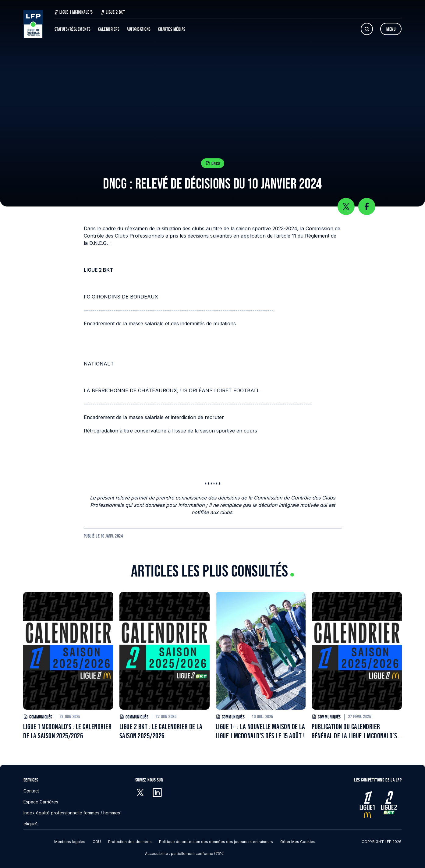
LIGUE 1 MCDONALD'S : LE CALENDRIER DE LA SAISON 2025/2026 (67, 731)
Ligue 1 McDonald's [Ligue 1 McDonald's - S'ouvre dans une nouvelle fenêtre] (74, 12)
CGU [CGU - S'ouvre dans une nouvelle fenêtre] (97, 842)
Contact (31, 791)
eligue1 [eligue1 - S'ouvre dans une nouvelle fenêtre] (30, 824)
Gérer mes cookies (298, 842)
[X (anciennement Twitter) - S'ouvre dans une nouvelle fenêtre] (140, 792)
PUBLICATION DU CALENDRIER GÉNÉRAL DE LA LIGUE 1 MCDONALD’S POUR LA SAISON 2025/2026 (354, 731)
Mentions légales (70, 842)
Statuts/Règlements (73, 29)
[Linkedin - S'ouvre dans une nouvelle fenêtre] (157, 792)
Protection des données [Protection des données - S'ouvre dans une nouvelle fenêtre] (130, 842)
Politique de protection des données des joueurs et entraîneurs (216, 842)
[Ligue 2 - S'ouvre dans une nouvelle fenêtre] (388, 804)
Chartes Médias (172, 29)
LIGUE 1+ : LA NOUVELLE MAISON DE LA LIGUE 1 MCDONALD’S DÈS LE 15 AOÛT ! (260, 731)
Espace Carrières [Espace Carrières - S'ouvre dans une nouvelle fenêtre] (41, 802)
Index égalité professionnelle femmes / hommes (72, 813)
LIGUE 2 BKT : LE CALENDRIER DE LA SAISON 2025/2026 (161, 731)
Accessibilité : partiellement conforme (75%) (185, 854)
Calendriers (109, 29)
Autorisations (139, 29)
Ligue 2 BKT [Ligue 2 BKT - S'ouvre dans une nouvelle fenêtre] (113, 12)
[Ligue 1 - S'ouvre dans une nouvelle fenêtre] (367, 804)
